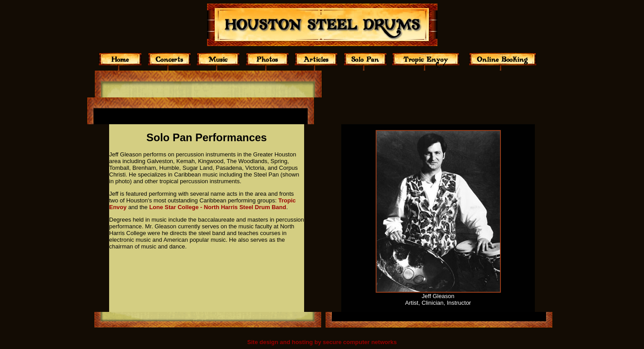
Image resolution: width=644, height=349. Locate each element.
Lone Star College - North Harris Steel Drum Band (218, 207)
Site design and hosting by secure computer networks (322, 342)
